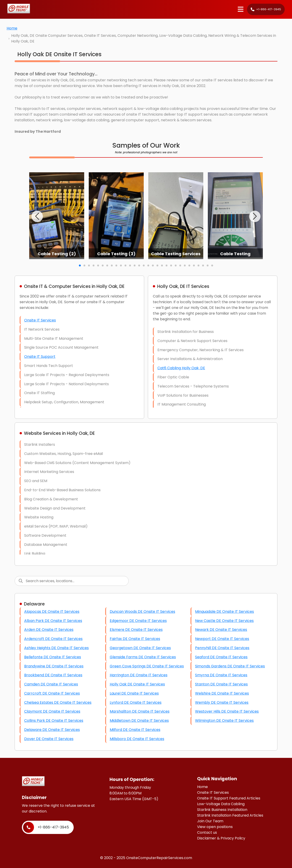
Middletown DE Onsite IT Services (139, 721)
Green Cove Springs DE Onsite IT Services (147, 666)
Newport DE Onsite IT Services (222, 639)
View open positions (215, 827)
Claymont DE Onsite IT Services (52, 711)
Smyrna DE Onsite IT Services (221, 675)
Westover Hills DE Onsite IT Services (227, 711)
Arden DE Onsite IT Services (49, 630)
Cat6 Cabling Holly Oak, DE (181, 368)
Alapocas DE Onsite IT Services (52, 612)
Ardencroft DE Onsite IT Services (53, 639)
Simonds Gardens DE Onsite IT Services (230, 666)
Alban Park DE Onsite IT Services (53, 621)
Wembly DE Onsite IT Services (222, 702)
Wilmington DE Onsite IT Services (224, 721)
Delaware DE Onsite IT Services (52, 730)
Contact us (207, 832)
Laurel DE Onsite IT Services (134, 693)
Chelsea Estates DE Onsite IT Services (58, 702)
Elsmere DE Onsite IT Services (136, 630)
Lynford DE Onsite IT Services (136, 702)
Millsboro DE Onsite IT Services (137, 739)
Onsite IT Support (40, 357)
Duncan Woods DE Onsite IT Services (142, 612)
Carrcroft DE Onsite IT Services (52, 693)
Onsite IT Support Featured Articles (229, 798)
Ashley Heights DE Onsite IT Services (56, 648)
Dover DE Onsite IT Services (49, 739)
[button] (37, 216)
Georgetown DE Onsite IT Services (140, 648)
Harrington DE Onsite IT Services (139, 675)
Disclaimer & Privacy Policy (221, 838)
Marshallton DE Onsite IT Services (140, 711)
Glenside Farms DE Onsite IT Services (143, 657)
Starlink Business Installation (222, 810)
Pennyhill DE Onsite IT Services (222, 648)
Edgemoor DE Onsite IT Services (138, 621)
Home (12, 28)
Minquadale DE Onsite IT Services (224, 612)
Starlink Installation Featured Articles (230, 815)
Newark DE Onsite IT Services (221, 630)
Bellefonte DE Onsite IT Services (53, 657)
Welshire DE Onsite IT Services (222, 693)
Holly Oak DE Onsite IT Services (137, 684)
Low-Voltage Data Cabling (221, 804)
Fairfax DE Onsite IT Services (135, 639)
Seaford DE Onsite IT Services (221, 657)
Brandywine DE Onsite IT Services (54, 666)
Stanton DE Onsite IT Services (221, 684)
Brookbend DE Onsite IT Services (53, 675)
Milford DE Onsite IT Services (135, 730)
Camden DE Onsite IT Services (51, 684)
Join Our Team (210, 821)
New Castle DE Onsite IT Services (224, 621)
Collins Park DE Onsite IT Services (54, 721)
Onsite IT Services (40, 320)
